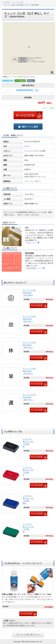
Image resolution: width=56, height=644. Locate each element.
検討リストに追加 (28, 127)
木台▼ (27, 146)
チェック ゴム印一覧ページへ (28, 634)
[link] (28, 299)
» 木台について (31, 243)
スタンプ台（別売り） (33, 181)
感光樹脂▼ (29, 199)
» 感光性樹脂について (34, 268)
